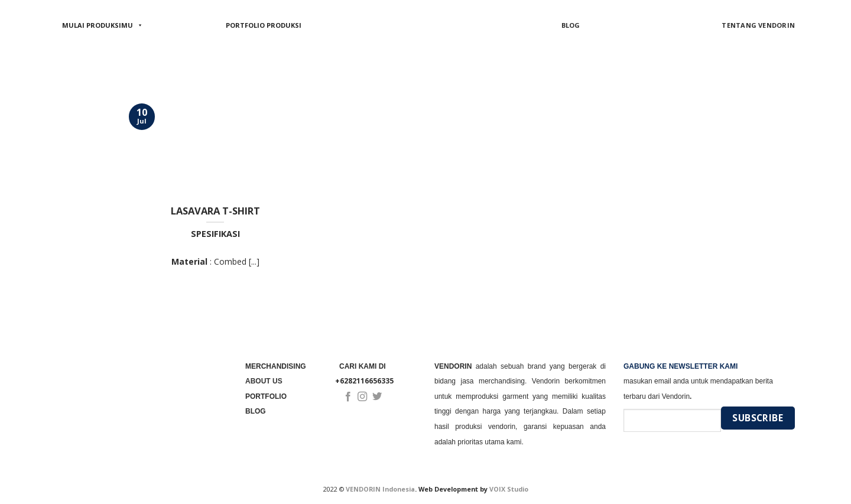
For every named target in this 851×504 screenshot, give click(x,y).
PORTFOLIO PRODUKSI (264, 25)
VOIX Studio (509, 489)
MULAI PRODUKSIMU (103, 25)
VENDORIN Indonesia (380, 489)
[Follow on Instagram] (362, 397)
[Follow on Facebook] (348, 397)
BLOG (571, 25)
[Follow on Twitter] (377, 397)
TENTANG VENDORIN (758, 25)
